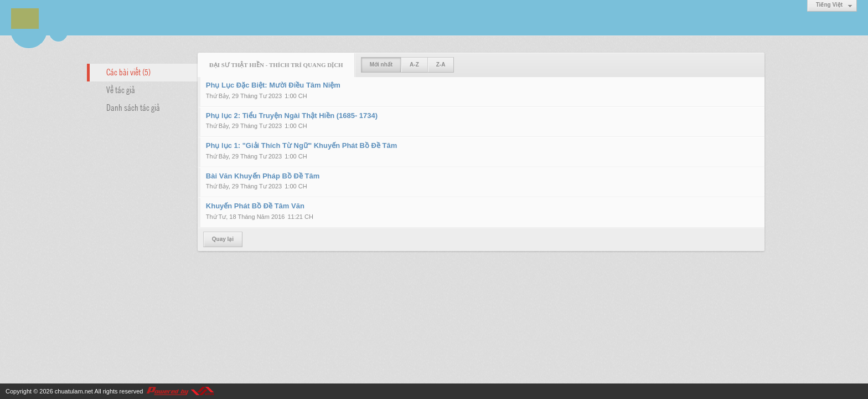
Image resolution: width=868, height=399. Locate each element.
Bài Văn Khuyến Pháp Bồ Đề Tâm (263, 176)
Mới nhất (381, 65)
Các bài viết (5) (128, 71)
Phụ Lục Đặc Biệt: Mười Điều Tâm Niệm (273, 85)
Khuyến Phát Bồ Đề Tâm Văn (255, 206)
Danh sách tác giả (133, 107)
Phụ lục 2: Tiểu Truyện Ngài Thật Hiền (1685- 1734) (292, 116)
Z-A (441, 65)
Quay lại (223, 239)
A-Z (414, 65)
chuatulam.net (74, 391)
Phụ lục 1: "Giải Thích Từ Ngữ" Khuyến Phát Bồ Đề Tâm (301, 145)
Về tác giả (121, 89)
